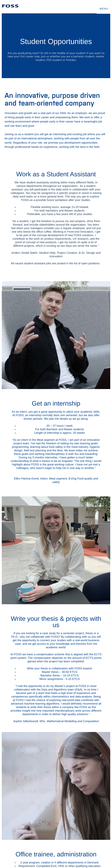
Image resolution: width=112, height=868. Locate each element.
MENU (104, 9)
